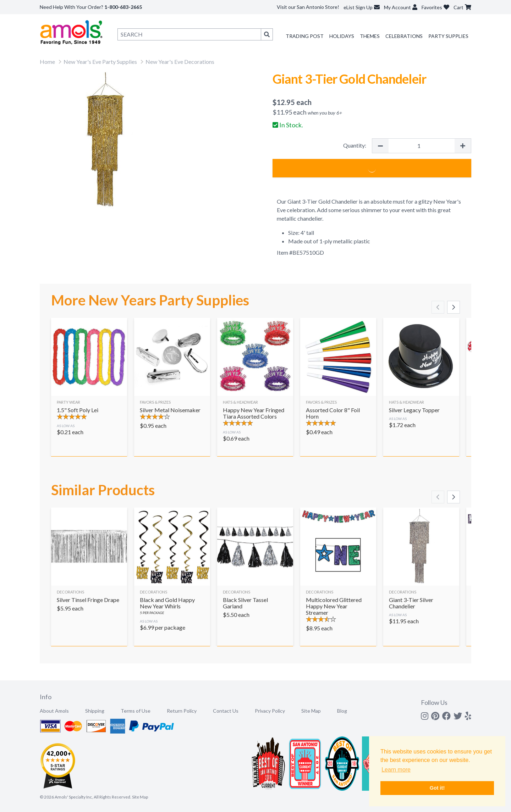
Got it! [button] (437, 788)
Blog (342, 711)
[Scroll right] (454, 307)
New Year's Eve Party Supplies (100, 62)
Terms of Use (136, 711)
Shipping (95, 711)
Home (47, 62)
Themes (370, 36)
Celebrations (404, 36)
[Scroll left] (438, 307)
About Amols (54, 711)
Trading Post (305, 36)
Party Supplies (448, 36)
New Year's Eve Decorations (180, 62)
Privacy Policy (270, 711)
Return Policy (182, 711)
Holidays (342, 36)
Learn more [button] (396, 770)
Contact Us (226, 711)
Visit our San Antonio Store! (308, 7)
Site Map (311, 711)
